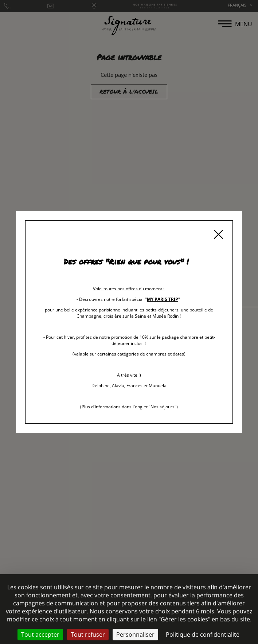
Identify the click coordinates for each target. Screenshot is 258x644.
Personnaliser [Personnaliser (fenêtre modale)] (135, 635)
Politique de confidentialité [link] (203, 635)
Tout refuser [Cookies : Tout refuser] (88, 635)
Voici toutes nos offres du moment (128, 289)
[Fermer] (218, 235)
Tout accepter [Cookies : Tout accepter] (40, 635)
